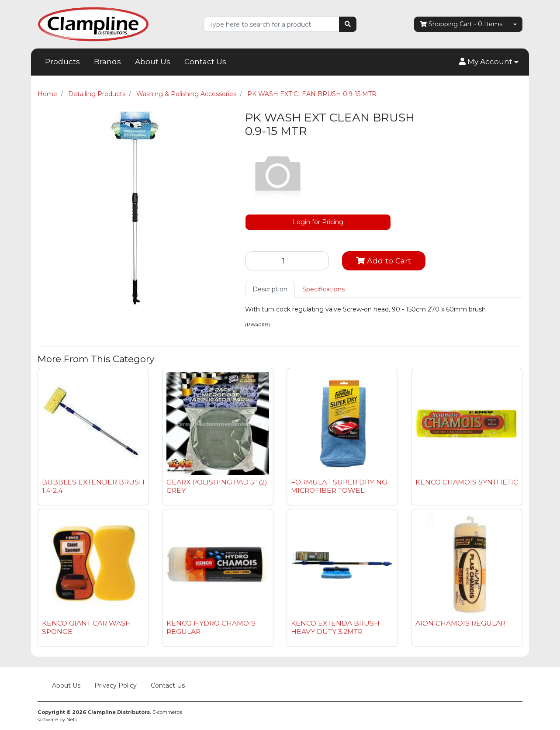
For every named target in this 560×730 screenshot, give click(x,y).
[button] (489, 62)
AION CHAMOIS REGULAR (460, 623)
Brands (107, 62)
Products (62, 62)
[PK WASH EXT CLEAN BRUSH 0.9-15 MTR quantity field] (287, 261)
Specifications (323, 289)
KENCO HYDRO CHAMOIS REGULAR (211, 627)
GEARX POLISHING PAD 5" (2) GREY (217, 486)
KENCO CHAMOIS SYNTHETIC (467, 482)
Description (270, 289)
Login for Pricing (318, 222)
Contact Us (205, 62)
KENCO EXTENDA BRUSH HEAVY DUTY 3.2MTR (335, 627)
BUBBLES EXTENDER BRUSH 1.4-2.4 (93, 486)
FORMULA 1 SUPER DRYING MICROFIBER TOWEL (339, 486)
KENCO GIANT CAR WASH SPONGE (86, 627)
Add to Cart (384, 261)
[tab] (270, 289)
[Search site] (348, 24)
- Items (461, 24)
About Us (153, 62)
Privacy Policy (116, 685)
